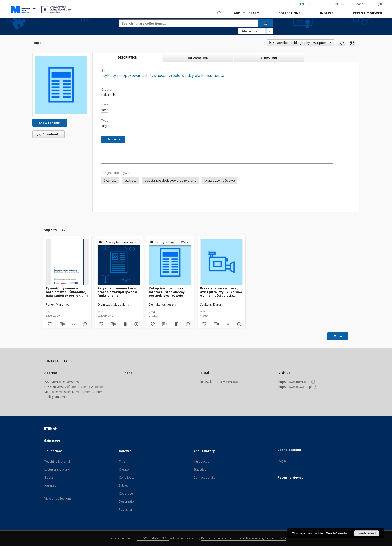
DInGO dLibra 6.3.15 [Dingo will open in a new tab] (153, 538)
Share (359, 4)
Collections (290, 13)
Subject (124, 486)
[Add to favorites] (342, 43)
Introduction (202, 462)
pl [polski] (309, 4)
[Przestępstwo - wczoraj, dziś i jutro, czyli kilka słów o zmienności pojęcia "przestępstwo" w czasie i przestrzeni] (222, 262)
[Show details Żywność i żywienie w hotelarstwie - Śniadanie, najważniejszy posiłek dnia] (84, 324)
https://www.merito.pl (297, 382)
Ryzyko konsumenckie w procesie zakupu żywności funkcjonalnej (118, 292)
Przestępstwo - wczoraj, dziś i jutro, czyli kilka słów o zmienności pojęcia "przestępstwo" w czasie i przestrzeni (221, 292)
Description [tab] (128, 58)
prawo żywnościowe (220, 181)
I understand (367, 533)
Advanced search (252, 31)
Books (49, 478)
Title (122, 462)
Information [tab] (198, 57)
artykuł (106, 126)
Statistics (200, 470)
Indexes (327, 13)
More (338, 336)
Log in (282, 461)
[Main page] (219, 13)
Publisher (126, 510)
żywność (110, 181)
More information (337, 533)
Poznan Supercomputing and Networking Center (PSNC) (243, 538)
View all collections (58, 499)
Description (127, 502)
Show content (50, 123)
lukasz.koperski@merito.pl (220, 382)
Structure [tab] (269, 57)
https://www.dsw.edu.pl (298, 387)
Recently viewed (368, 13)
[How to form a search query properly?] (270, 31)
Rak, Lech (108, 95)
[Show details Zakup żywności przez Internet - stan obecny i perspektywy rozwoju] (188, 324)
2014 (105, 110)
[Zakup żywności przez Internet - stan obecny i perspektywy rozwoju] (170, 262)
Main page (52, 441)
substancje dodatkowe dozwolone (171, 181)
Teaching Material (57, 462)
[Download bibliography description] (62, 324)
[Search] (266, 23)
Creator (125, 470)
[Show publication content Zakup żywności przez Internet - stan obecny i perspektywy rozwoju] (176, 324)
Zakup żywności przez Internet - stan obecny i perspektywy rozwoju (168, 292)
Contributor (127, 478)
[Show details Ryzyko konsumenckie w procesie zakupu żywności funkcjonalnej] (136, 324)
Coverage (126, 494)
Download (47, 134)
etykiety (131, 181)
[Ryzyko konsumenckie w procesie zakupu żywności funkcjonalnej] (119, 262)
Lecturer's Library (57, 470)
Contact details (204, 478)
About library (246, 13)
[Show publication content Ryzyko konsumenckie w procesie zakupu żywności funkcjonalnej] (125, 324)
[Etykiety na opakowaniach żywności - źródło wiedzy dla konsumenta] (61, 85)
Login (378, 4)
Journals (50, 486)
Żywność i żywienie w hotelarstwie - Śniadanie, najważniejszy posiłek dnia (67, 292)
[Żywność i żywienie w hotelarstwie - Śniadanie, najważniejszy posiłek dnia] (67, 262)
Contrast (338, 4)
